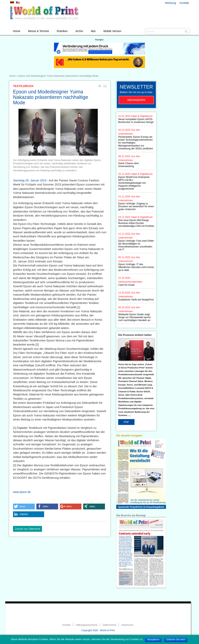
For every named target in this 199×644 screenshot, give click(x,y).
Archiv (79, 31)
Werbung (171, 3)
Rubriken (62, 31)
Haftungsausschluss (87, 625)
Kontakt (184, 3)
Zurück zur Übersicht (27, 529)
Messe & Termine (38, 31)
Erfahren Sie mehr (176, 640)
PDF (126, 422)
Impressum (127, 625)
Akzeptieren (153, 640)
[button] (24, 506)
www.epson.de (22, 492)
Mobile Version (112, 31)
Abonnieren (136, 100)
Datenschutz (109, 625)
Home (17, 31)
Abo (93, 31)
